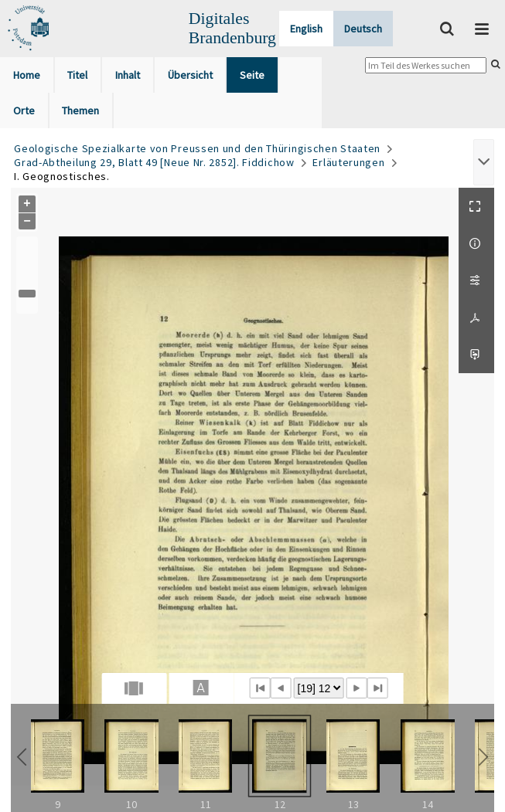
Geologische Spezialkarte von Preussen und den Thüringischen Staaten (197, 148)
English (306, 29)
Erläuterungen (348, 162)
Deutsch (363, 29)
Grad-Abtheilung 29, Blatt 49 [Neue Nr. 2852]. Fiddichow (154, 162)
